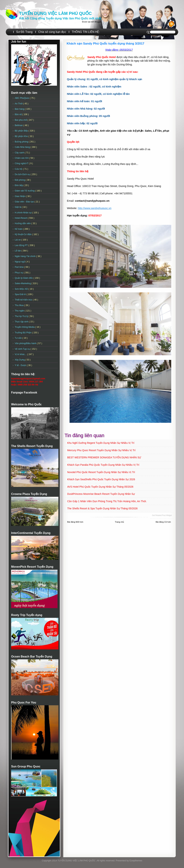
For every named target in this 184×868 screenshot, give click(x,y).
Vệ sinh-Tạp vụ (23, 349)
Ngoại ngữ (20, 262)
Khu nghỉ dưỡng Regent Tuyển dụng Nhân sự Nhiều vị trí (101, 443)
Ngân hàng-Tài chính (25, 256)
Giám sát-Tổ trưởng (25, 191)
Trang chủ (119, 522)
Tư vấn (19, 338)
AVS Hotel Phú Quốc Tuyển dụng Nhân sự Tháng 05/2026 (100, 487)
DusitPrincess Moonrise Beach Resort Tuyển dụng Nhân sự (101, 494)
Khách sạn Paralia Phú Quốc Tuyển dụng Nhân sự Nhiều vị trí (103, 465)
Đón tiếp (19, 185)
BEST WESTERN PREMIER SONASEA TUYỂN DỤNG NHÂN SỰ (104, 457)
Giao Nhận (20, 196)
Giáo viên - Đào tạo (25, 202)
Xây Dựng (20, 360)
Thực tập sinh (22, 322)
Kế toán (19, 229)
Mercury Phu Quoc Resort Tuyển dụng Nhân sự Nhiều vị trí (101, 450)
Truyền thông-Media (25, 327)
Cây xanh (20, 153)
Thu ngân (20, 311)
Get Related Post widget (162, 515)
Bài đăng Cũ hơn (163, 522)
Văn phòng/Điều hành (26, 343)
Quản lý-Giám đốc (24, 278)
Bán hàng (20, 109)
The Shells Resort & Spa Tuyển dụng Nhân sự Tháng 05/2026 (102, 508)
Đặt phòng (20, 180)
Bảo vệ (19, 114)
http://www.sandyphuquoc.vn (95, 208)
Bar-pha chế (21, 120)
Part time (19, 267)
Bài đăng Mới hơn (75, 522)
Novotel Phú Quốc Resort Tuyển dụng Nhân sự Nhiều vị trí (101, 472)
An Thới (19, 104)
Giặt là (18, 207)
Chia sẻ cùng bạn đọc (52, 32)
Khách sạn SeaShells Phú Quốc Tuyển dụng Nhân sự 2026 (101, 479)
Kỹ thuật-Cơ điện (23, 234)
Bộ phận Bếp (22, 131)
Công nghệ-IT (22, 163)
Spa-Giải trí (21, 294)
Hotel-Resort (21, 218)
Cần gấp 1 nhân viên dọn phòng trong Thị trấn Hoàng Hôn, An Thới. (107, 501)
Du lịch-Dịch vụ (23, 174)
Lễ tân (18, 251)
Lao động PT (21, 245)
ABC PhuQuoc (22, 98)
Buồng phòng (22, 142)
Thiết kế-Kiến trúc (24, 300)
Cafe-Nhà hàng (23, 147)
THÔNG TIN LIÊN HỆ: (86, 32)
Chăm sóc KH (22, 158)
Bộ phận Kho (22, 136)
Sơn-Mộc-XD (22, 289)
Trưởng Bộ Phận (23, 333)
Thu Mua (19, 305)
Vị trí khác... (21, 354)
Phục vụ (19, 273)
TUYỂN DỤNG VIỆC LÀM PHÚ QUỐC (55, 13)
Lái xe (18, 240)
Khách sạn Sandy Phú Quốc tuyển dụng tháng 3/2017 (105, 44)
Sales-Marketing (23, 283)
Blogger (98, 22)
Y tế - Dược (21, 365)
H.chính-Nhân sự (24, 213)
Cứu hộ (19, 169)
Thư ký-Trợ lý (22, 316)
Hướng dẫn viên (23, 223)
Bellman (19, 125)
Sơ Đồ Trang (24, 32)
